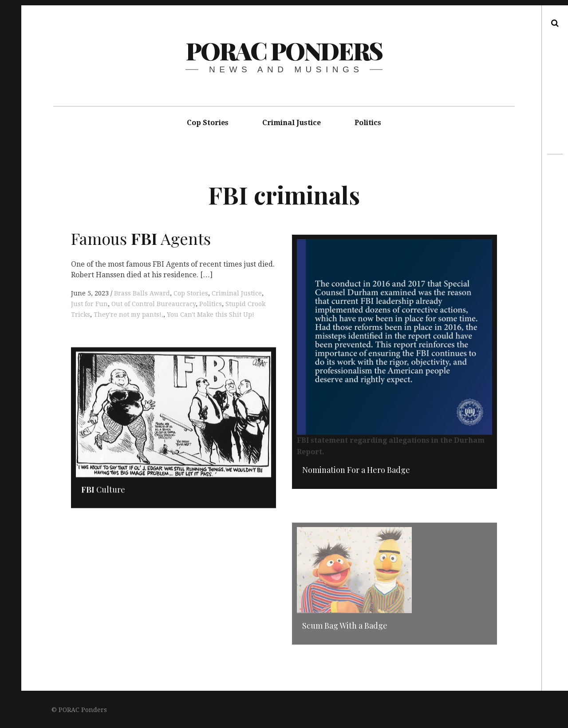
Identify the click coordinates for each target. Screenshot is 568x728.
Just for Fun (89, 304)
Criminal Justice (292, 123)
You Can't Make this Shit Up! (211, 315)
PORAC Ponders (284, 51)
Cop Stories (208, 123)
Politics (368, 123)
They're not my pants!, (128, 315)
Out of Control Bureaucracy (154, 304)
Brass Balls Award (142, 293)
